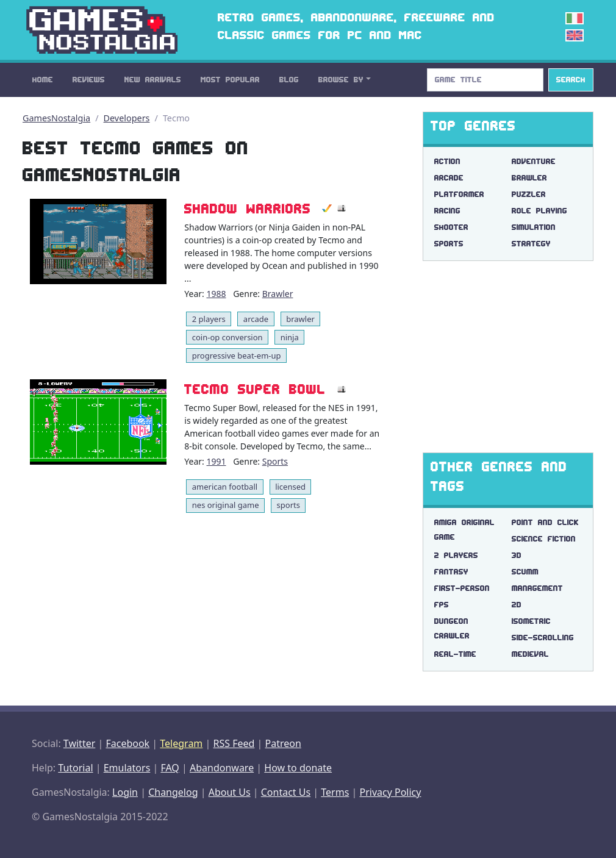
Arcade (449, 178)
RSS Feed (234, 743)
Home (43, 80)
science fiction (544, 539)
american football (225, 487)
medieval (530, 654)
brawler (300, 319)
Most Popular (230, 80)
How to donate (298, 768)
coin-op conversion (227, 337)
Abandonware (222, 768)
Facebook (127, 743)
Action (447, 161)
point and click (545, 522)
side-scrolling (543, 638)
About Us (230, 792)
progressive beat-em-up (237, 356)
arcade (256, 319)
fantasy (451, 572)
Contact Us (286, 792)
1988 (216, 294)
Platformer (459, 194)
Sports (275, 461)
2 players (209, 319)
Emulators (127, 768)
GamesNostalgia (56, 118)
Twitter (79, 743)
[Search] (485, 80)
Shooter (451, 227)
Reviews (89, 80)
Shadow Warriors (248, 209)
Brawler (278, 294)
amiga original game (464, 530)
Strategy (531, 244)
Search (571, 80)
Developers (127, 118)
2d (517, 605)
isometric (531, 621)
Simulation (534, 227)
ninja (290, 337)
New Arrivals (153, 80)
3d (517, 555)
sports (288, 505)
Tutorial (75, 768)
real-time (455, 654)
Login (125, 792)
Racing (447, 211)
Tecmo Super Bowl (255, 389)
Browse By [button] (341, 80)
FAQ (170, 768)
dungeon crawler (452, 628)
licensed (290, 487)
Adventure (534, 161)
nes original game (226, 505)
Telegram (181, 743)
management (537, 588)
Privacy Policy (390, 792)
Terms (335, 792)
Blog (289, 80)
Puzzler (529, 194)
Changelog (173, 792)
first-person (462, 588)
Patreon (283, 743)
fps (442, 605)
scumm (525, 572)
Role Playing (539, 211)
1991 (216, 461)
